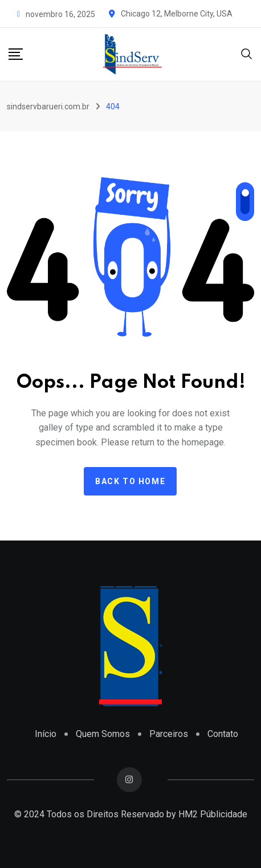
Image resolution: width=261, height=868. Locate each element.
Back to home (130, 481)
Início (46, 734)
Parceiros (169, 734)
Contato (223, 734)
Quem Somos (103, 734)
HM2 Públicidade (213, 814)
